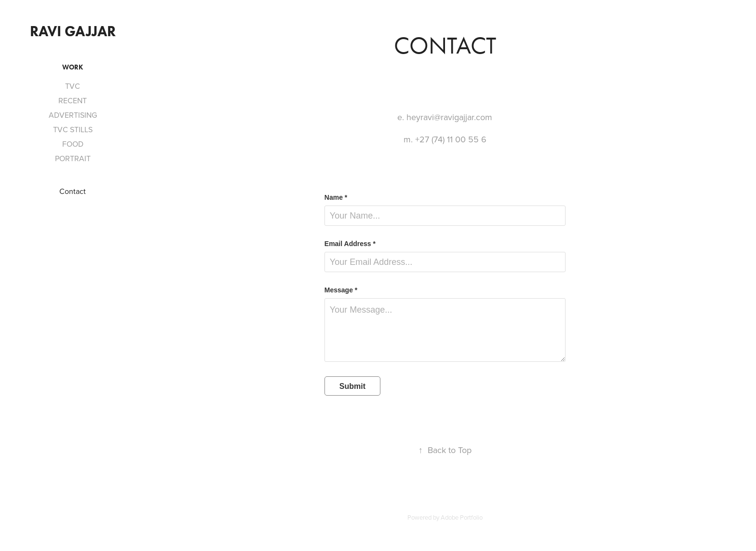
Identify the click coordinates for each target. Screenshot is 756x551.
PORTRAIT (73, 158)
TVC (73, 86)
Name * (336, 197)
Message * (341, 290)
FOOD (73, 144)
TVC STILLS (73, 129)
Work (73, 67)
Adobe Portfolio (462, 517)
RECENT (73, 100)
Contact (73, 191)
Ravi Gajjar (73, 31)
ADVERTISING (73, 115)
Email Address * (350, 244)
